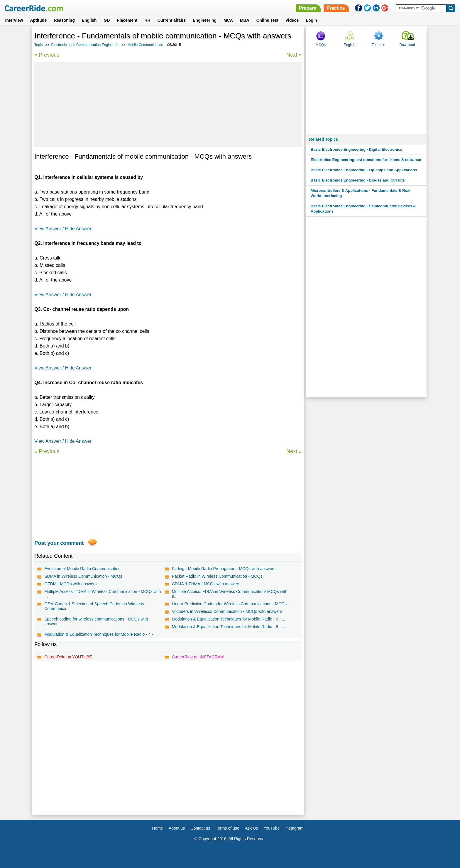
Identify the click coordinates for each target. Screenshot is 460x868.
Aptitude (38, 20)
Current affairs (172, 20)
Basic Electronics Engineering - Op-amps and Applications (364, 170)
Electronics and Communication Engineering (86, 45)
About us (177, 828)
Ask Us (251, 828)
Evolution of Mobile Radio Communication (82, 569)
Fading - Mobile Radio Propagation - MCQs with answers (224, 569)
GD (107, 20)
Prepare (307, 8)
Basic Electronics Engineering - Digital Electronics (356, 149)
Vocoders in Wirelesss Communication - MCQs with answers (227, 611)
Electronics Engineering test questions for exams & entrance (366, 160)
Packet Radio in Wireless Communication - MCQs (217, 576)
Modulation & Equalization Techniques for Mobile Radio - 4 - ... (101, 634)
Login (312, 20)
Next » (294, 55)
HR (147, 20)
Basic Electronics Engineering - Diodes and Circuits (358, 180)
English (89, 20)
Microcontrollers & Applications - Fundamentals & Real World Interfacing (361, 193)
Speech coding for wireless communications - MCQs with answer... (96, 621)
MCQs (321, 45)
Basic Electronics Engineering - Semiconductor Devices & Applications (363, 209)
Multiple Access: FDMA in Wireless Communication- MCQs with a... (230, 594)
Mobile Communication (145, 45)
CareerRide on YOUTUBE (68, 657)
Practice (336, 8)
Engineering (205, 20)
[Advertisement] (168, 104)
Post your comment (59, 543)
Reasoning (64, 20)
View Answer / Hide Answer (63, 229)
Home (157, 828)
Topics (39, 45)
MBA (245, 20)
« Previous (47, 55)
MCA (228, 20)
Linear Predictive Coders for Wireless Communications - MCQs (229, 604)
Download (407, 45)
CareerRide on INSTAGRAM (198, 657)
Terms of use (227, 828)
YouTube (272, 828)
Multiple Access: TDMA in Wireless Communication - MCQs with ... (103, 594)
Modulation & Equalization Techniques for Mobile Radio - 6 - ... (229, 619)
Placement (127, 20)
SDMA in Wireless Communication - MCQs (83, 576)
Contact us (200, 828)
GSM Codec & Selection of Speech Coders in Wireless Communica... (94, 606)
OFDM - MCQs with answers (70, 584)
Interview (14, 20)
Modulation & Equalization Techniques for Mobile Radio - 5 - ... (229, 627)
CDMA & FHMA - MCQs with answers (206, 584)
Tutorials (378, 45)
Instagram (294, 828)
